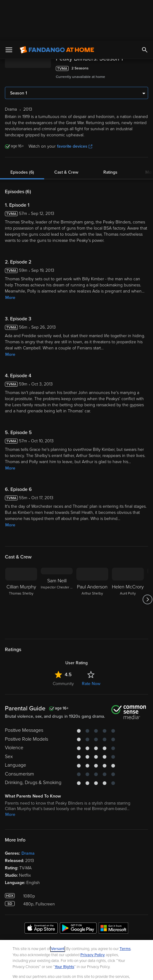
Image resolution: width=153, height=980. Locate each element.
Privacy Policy (93, 914)
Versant (58, 908)
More (10, 257)
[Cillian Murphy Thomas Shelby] (21, 559)
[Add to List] (145, 28)
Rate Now (91, 643)
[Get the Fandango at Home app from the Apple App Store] (41, 888)
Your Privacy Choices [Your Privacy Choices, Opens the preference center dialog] (53, 970)
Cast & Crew (66, 132)
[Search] (145, 9)
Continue (98, 970)
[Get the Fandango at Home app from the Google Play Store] (78, 888)
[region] (76, 940)
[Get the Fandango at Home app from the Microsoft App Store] (113, 888)
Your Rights (64, 926)
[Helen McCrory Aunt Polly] (128, 559)
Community (63, 643)
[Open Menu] (9, 9)
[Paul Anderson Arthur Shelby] (92, 559)
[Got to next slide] (147, 559)
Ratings (110, 132)
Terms (125, 908)
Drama (28, 813)
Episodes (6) (22, 132)
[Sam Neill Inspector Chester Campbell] (57, 559)
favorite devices (75, 106)
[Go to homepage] (57, 9)
